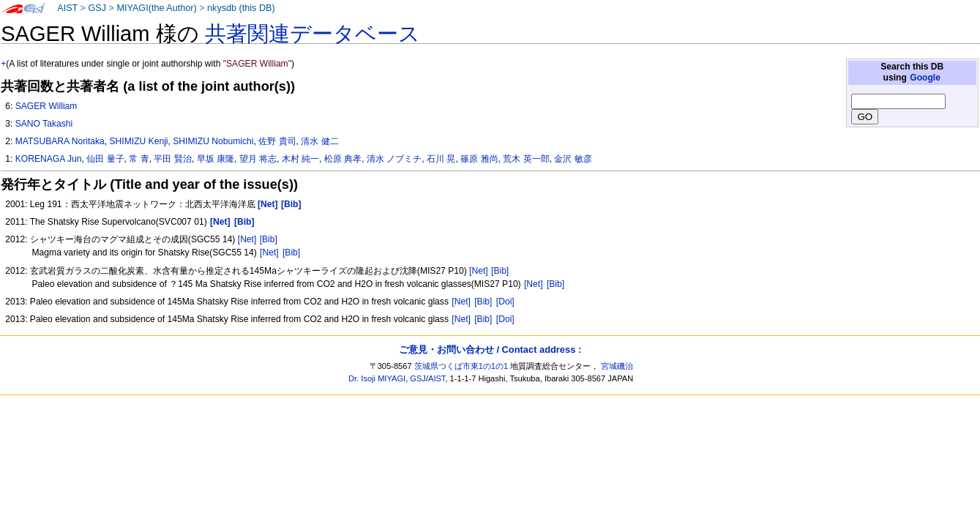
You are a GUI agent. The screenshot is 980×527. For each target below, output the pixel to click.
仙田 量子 (105, 159)
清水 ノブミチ (394, 159)
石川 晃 (441, 159)
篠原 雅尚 (479, 159)
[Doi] (505, 302)
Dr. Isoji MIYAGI (377, 378)
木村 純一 (300, 159)
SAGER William (46, 106)
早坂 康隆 (216, 159)
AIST (67, 8)
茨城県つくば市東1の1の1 (461, 366)
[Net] (247, 239)
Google (925, 78)
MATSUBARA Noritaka (60, 141)
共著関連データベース (313, 34)
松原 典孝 (343, 159)
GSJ (97, 8)
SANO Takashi (44, 124)
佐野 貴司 (277, 141)
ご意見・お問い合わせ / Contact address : (490, 350)
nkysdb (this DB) (241, 8)
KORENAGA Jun (49, 159)
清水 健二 (319, 141)
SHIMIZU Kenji (139, 141)
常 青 (139, 159)
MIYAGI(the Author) (156, 8)
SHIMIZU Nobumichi (213, 141)
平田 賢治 (172, 159)
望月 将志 (258, 159)
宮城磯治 (617, 366)
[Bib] (269, 239)
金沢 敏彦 (573, 159)
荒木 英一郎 (526, 159)
